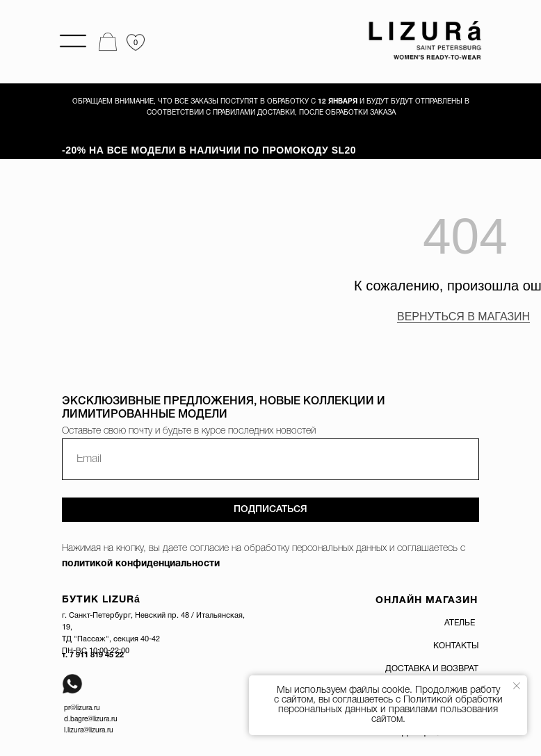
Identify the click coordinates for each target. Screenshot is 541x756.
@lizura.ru (98, 731)
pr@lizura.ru (82, 708)
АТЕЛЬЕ (460, 623)
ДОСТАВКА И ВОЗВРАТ (432, 669)
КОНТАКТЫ (456, 646)
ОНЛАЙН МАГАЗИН (427, 601)
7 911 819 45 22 (97, 655)
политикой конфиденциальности (141, 564)
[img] (421, 41)
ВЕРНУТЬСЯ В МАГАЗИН (463, 317)
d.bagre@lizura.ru (91, 720)
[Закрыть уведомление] (517, 686)
